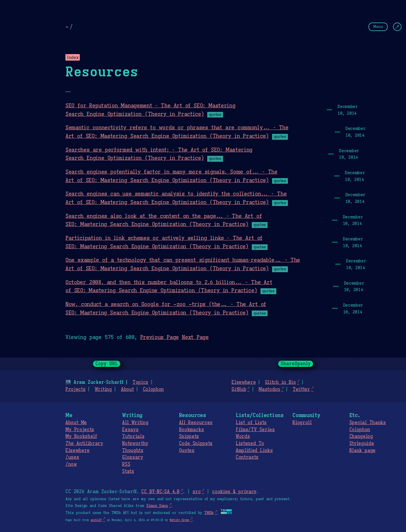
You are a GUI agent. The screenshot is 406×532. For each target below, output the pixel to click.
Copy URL (107, 364)
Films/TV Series (255, 430)
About (127, 389)
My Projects (80, 430)
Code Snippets (196, 444)
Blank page (362, 451)
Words (243, 436)
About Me (76, 423)
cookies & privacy (234, 492)
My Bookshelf (81, 436)
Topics (140, 382)
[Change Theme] (397, 27)
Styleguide (362, 444)
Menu (378, 27)
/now (71, 464)
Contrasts (247, 457)
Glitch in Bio (281, 382)
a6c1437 (96, 520)
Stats (128, 471)
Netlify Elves (179, 520)
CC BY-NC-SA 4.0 (160, 492)
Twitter (301, 389)
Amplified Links (254, 451)
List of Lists (251, 423)
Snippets (189, 436)
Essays (130, 430)
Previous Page (159, 337)
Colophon (153, 389)
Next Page (195, 337)
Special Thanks (368, 423)
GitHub (239, 389)
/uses (72, 457)
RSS (126, 464)
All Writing (135, 423)
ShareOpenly (296, 364)
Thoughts (133, 451)
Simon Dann (157, 506)
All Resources (196, 423)
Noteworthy (135, 444)
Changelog (361, 436)
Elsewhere (244, 382)
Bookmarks (192, 430)
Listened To (250, 444)
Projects (75, 389)
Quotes (187, 451)
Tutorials (133, 436)
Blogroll (302, 423)
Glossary (133, 457)
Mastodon (269, 389)
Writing (103, 389)
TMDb (209, 513)
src (197, 492)
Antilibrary (84, 444)
